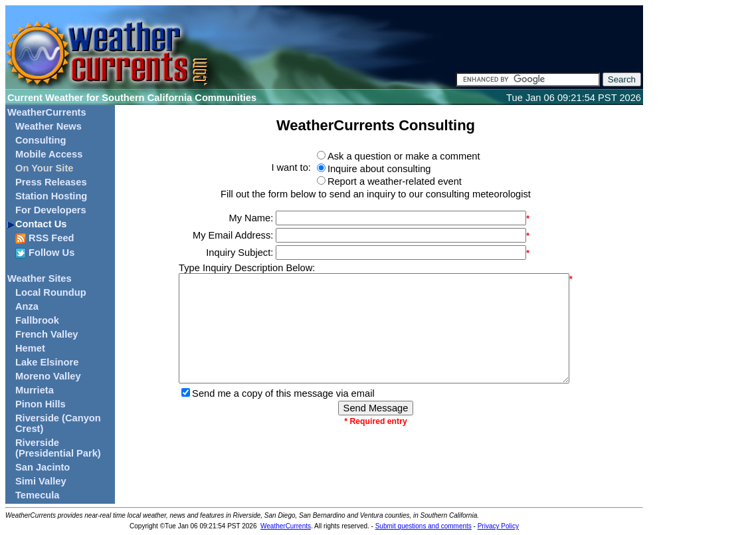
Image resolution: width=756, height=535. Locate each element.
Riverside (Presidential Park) (58, 448)
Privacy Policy (498, 526)
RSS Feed (45, 238)
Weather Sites (40, 278)
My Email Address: (233, 235)
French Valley (47, 334)
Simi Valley (41, 481)
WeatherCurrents (47, 112)
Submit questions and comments (424, 526)
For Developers (51, 210)
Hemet (30, 348)
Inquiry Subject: (239, 253)
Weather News (48, 126)
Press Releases (51, 182)
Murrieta (35, 390)
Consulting (41, 140)
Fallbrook (37, 320)
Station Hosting (51, 196)
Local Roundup (51, 292)
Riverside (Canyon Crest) (58, 423)
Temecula (38, 495)
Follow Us (45, 253)
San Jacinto (43, 467)
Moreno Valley (48, 376)
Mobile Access (49, 154)
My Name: (251, 218)
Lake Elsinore (47, 362)
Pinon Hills (41, 404)
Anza (27, 306)
